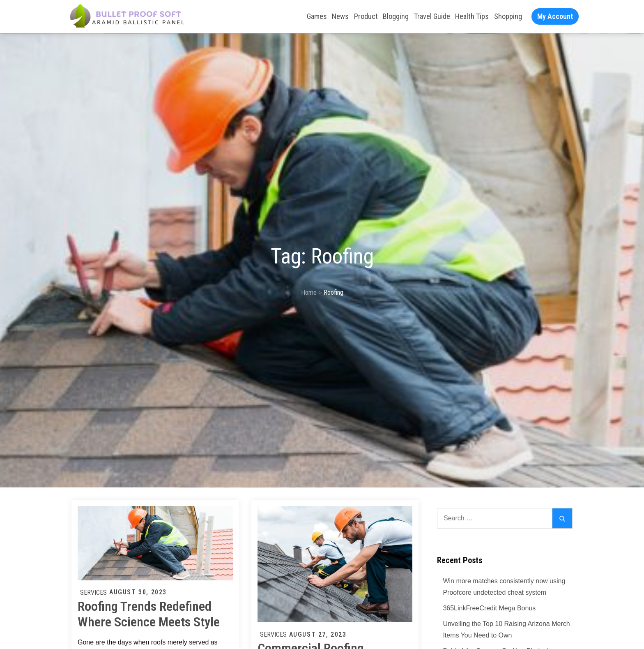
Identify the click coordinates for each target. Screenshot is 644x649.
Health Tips (472, 16)
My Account (555, 16)
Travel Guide (432, 16)
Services (93, 592)
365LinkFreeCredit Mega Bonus (489, 608)
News (340, 16)
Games (317, 16)
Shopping (508, 16)
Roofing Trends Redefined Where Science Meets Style (149, 614)
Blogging (396, 16)
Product (366, 16)
